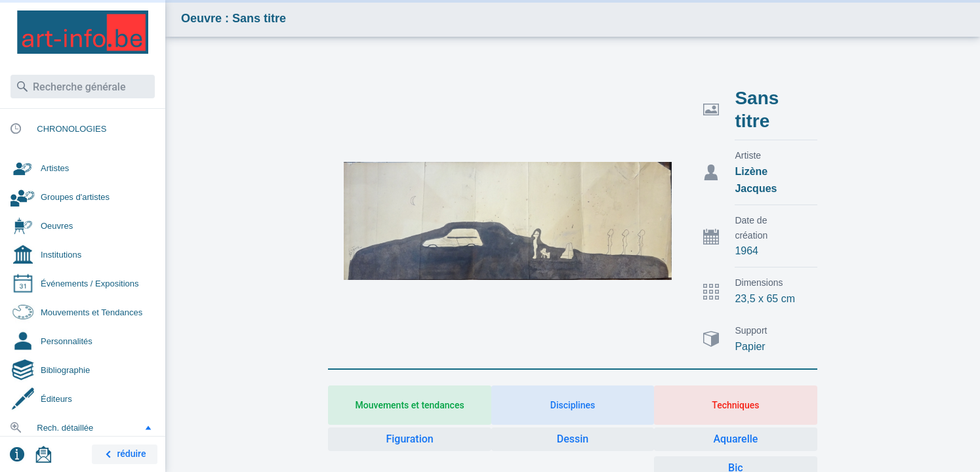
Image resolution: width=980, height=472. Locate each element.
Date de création (751, 228)
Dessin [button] (573, 439)
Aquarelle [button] (735, 439)
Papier (750, 346)
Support (751, 330)
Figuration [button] (409, 439)
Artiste (748, 155)
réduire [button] (123, 455)
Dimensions (759, 283)
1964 (746, 251)
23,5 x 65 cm (765, 299)
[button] (148, 427)
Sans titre (757, 109)
